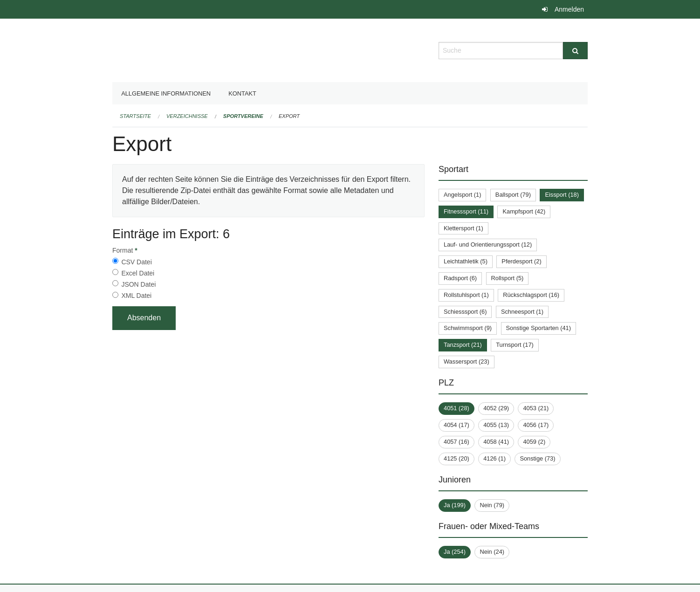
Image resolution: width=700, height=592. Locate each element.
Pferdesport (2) (521, 261)
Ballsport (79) (513, 195)
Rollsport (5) (508, 278)
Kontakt (242, 93)
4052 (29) (496, 408)
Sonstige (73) (537, 458)
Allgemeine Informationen (166, 93)
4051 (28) (456, 408)
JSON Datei (138, 284)
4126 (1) (494, 458)
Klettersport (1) (463, 228)
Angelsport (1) (462, 195)
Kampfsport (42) (524, 211)
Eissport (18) (562, 195)
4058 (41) (496, 442)
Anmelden (569, 9)
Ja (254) (455, 552)
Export (289, 116)
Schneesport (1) (522, 312)
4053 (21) (536, 408)
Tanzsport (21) (463, 345)
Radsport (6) (460, 278)
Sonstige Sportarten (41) (539, 328)
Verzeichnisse (187, 116)
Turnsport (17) (515, 345)
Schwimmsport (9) (468, 328)
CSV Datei (136, 262)
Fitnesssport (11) (466, 211)
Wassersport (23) (467, 361)
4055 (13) (496, 425)
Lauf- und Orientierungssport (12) (488, 244)
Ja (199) (455, 505)
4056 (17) (536, 425)
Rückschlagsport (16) (531, 295)
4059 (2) (534, 442)
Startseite (135, 116)
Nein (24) (492, 552)
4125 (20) (456, 458)
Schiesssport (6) (465, 312)
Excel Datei (138, 273)
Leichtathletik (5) (466, 261)
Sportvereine (243, 116)
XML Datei (136, 296)
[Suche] (575, 51)
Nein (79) (492, 505)
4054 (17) (456, 425)
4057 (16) (456, 442)
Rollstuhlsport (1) (466, 295)
